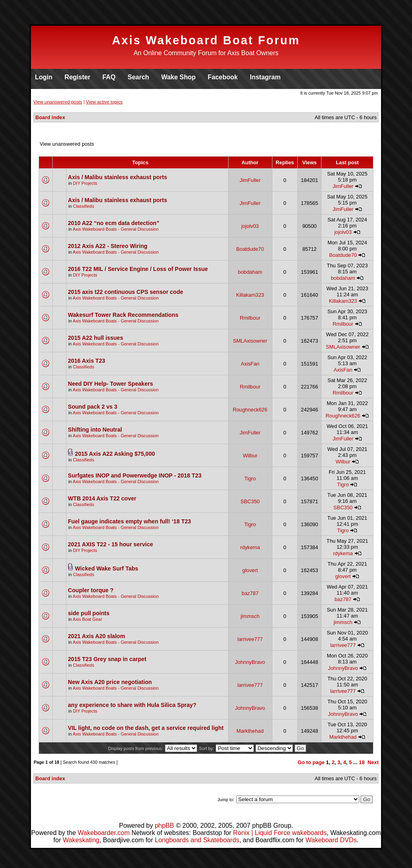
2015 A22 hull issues (96, 338)
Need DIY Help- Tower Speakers (111, 384)
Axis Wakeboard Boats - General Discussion (116, 229)
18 (362, 762)
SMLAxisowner (250, 341)
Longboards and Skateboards (197, 840)
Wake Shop (179, 77)
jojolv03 (250, 226)
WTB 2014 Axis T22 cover (102, 498)
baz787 (250, 593)
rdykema (250, 547)
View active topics (104, 102)
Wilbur (250, 456)
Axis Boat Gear (88, 619)
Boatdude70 (250, 249)
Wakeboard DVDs (331, 840)
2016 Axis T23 (87, 361)
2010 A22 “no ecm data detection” (114, 223)
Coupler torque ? (91, 590)
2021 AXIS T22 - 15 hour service (111, 544)
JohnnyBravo (250, 662)
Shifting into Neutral (95, 430)
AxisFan (250, 364)
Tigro (250, 478)
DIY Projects (85, 183)
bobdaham (250, 272)
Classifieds (83, 206)
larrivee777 (250, 639)
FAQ (109, 77)
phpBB (165, 826)
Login (44, 77)
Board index (50, 117)
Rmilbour (250, 318)
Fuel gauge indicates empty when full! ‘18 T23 (130, 521)
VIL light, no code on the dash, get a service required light (146, 728)
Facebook (223, 77)
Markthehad (250, 731)
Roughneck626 (250, 410)
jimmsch (250, 616)
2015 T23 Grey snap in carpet (107, 659)
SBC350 (250, 501)
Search (138, 77)
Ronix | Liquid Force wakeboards (280, 833)
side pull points (89, 613)
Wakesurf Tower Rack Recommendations (123, 315)
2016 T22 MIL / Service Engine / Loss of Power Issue (138, 269)
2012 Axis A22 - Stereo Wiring (108, 246)
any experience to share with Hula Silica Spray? (132, 705)
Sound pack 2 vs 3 (93, 407)
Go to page (311, 762)
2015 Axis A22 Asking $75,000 (115, 454)
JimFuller (250, 180)
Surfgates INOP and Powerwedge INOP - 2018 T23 (135, 475)
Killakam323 (250, 295)
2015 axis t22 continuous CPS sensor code (126, 292)
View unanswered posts (58, 102)
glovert (250, 570)
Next (373, 762)
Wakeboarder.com (104, 833)
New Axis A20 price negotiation (110, 682)
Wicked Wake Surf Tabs (106, 568)
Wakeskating (81, 840)
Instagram (265, 77)
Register (77, 77)
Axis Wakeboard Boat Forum (206, 40)
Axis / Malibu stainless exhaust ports (117, 177)
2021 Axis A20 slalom (97, 636)
